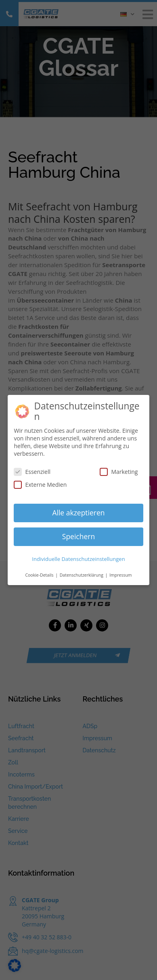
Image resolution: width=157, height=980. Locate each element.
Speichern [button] (78, 536)
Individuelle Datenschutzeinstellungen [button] (78, 559)
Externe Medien (40, 485)
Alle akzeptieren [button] (78, 513)
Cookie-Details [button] (40, 575)
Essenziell (32, 472)
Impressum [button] (120, 575)
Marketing (119, 472)
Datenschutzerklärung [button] (82, 575)
